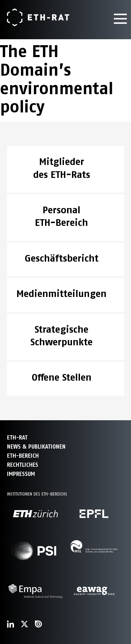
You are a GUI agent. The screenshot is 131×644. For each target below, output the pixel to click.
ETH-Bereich (23, 456)
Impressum (21, 474)
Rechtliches (23, 465)
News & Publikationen (36, 447)
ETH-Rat (17, 438)
